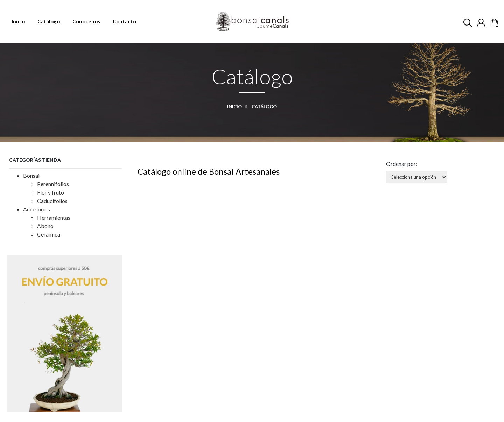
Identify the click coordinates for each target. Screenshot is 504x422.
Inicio (239, 107)
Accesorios (37, 209)
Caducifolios (52, 201)
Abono (45, 226)
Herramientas (54, 217)
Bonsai (31, 175)
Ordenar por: (402, 164)
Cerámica (49, 234)
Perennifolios (53, 184)
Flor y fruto (51, 192)
